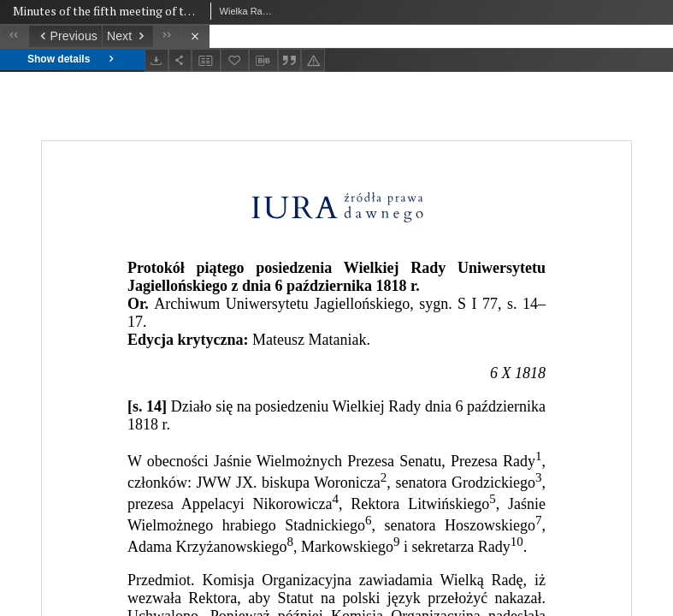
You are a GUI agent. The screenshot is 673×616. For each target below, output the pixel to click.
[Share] (180, 60)
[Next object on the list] (127, 36)
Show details (72, 59)
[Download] (156, 60)
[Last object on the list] (167, 36)
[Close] (195, 36)
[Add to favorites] (235, 60)
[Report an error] (313, 60)
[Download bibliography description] (263, 61)
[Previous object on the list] (65, 36)
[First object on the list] (14, 36)
